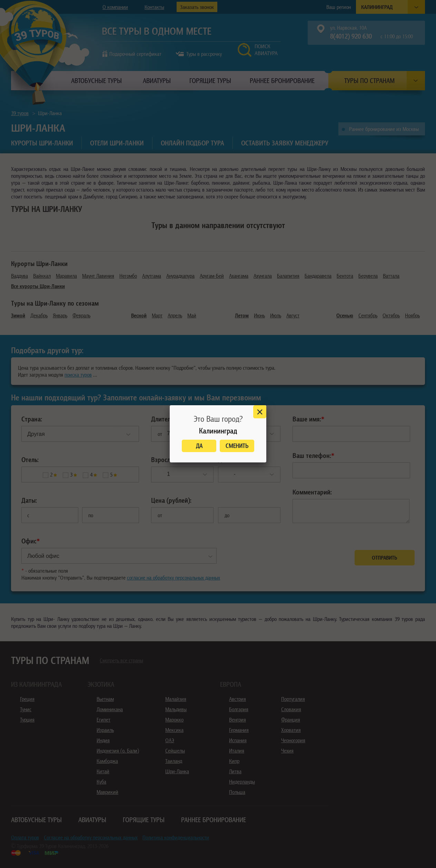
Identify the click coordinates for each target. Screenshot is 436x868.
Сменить (237, 446)
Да (199, 446)
